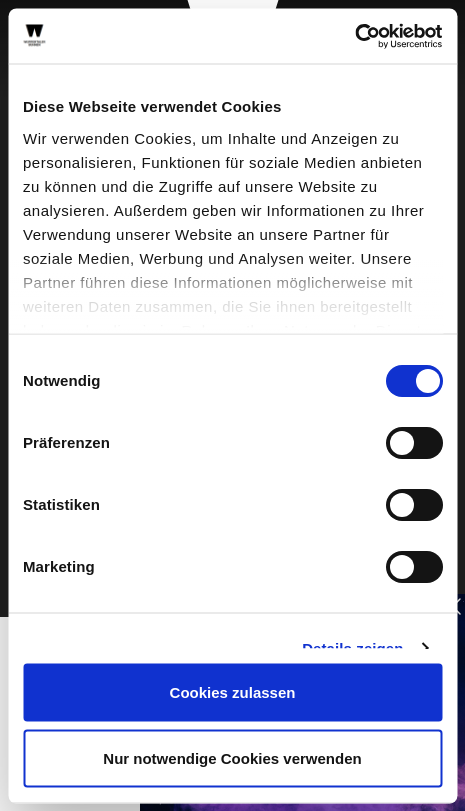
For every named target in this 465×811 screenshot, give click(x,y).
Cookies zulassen (233, 692)
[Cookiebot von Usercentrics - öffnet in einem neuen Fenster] (354, 36)
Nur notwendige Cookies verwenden (232, 757)
